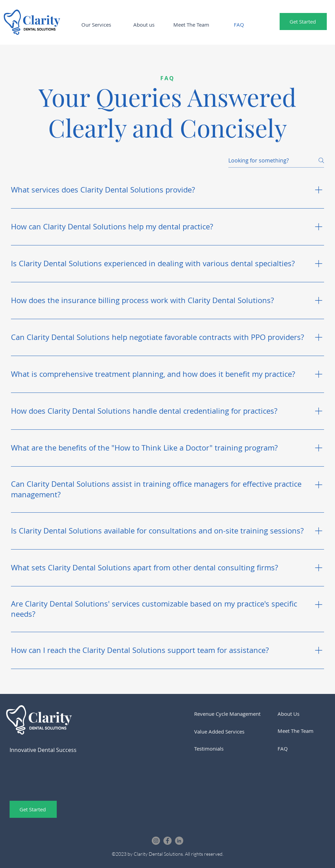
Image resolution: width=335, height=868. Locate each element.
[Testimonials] (218, 749)
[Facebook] (167, 841)
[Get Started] (303, 22)
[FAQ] (301, 749)
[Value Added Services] (235, 731)
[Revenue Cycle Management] (233, 714)
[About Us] (301, 714)
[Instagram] (156, 841)
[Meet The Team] (301, 731)
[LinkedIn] (179, 841)
